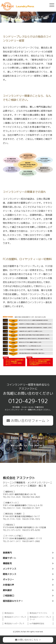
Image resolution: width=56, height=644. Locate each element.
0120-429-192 (28, 401)
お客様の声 (8, 585)
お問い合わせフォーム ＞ (28, 421)
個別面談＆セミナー (13, 601)
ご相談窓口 (8, 596)
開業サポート (10, 558)
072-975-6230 (14, 530)
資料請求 (7, 590)
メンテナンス (10, 569)
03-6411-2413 (14, 541)
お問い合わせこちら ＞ (28, 640)
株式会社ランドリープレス (15, 617)
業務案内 (7, 553)
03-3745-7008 (14, 519)
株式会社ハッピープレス (14, 623)
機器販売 (7, 563)
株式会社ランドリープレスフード (40, 618)
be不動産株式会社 (37, 623)
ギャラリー (8, 580)
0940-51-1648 (14, 508)
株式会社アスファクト (39, 613)
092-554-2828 (14, 497)
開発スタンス (10, 574)
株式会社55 (9, 613)
